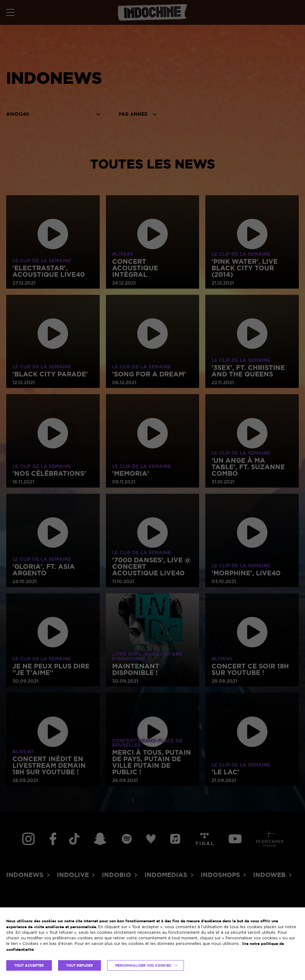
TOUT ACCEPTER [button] (29, 965)
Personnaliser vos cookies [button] (143, 965)
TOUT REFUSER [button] (80, 965)
